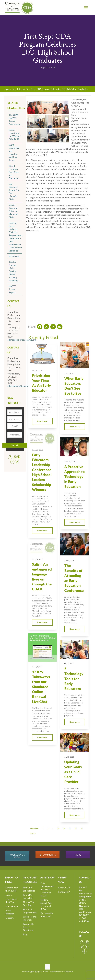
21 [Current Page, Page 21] (70, 828)
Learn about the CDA (11, 901)
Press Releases (10, 912)
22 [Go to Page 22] (76, 828)
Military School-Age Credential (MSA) (46, 904)
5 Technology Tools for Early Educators (74, 679)
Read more (42, 421)
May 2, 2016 (69, 664)
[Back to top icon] (47, 967)
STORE (78, 855)
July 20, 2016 (37, 370)
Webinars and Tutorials (30, 918)
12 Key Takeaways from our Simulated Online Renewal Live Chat (41, 687)
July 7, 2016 (69, 373)
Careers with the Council (12, 889)
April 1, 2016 (69, 757)
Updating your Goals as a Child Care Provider (73, 772)
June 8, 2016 (69, 561)
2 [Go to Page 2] (48, 828)
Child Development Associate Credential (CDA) (47, 889)
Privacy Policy (26, 972)
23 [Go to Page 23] (82, 828)
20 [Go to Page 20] (64, 828)
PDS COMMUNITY (47, 855)
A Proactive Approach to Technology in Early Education (75, 477)
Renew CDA (64, 888)
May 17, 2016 (37, 667)
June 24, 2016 (70, 462)
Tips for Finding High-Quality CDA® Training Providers (13, 271)
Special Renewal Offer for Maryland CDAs (13, 211)
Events (9, 895)
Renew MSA (64, 892)
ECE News (14, 256)
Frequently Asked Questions (28, 927)
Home (7, 89)
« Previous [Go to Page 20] (34, 828)
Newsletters (18, 89)
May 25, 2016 (37, 559)
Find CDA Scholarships (29, 889)
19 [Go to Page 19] (58, 828)
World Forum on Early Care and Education (14, 172)
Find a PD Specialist (28, 896)
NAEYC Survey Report (12, 289)
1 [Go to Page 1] (43, 828)
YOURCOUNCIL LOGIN (17, 856)
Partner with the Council (47, 915)
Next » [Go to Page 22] (33, 833)
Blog (25, 934)
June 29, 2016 (37, 450)
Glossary (10, 918)
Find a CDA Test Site (28, 904)
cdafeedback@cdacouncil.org (22, 340)
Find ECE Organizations (30, 911)
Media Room (12, 906)
